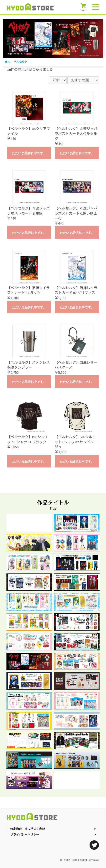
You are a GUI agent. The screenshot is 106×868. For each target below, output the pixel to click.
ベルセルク (20, 62)
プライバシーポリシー (25, 835)
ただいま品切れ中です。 (29, 153)
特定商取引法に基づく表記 (28, 829)
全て (8, 62)
